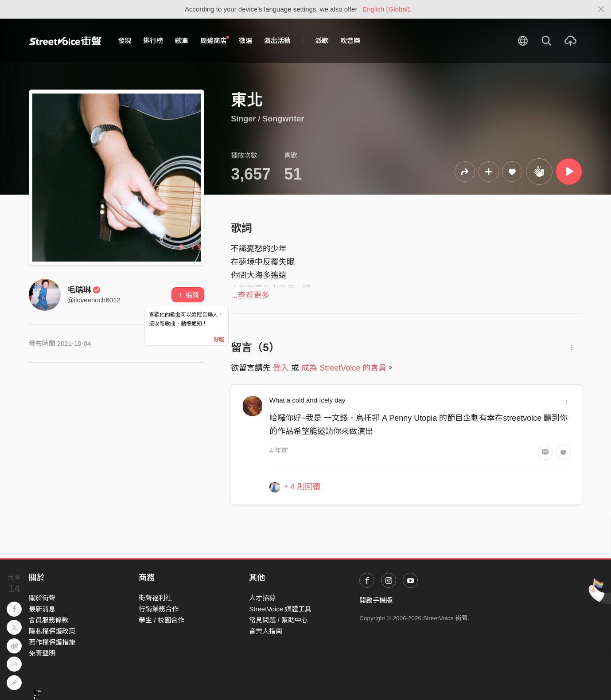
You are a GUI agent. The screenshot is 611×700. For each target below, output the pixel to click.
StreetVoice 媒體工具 (280, 609)
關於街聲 (42, 598)
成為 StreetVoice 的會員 (344, 368)
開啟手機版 (376, 600)
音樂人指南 (266, 631)
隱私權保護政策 (52, 631)
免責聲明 (42, 653)
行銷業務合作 (159, 609)
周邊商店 (215, 40)
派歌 (322, 41)
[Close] (601, 9)
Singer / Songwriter (267, 119)
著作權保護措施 (52, 642)
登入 (281, 368)
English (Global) (386, 9)
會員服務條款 (49, 620)
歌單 (182, 41)
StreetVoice (65, 41)
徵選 (245, 41)
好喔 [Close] (219, 340)
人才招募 (262, 598)
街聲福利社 (155, 598)
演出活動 (277, 41)
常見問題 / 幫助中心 (278, 620)
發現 (125, 41)
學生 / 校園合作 (162, 620)
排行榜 (153, 41)
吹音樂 (350, 41)
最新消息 (42, 609)
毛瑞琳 (84, 290)
